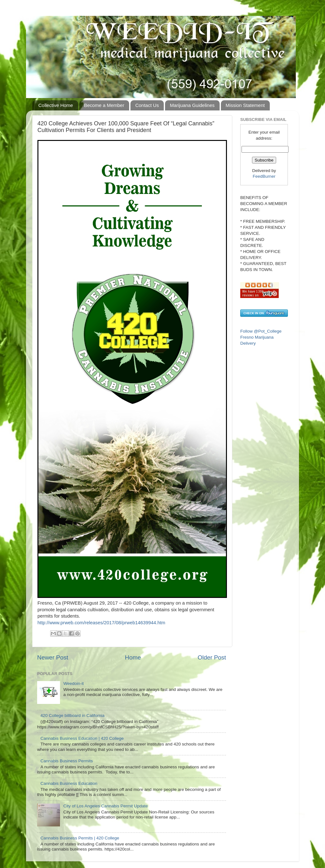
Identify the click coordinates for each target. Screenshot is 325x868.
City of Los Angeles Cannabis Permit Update (105, 806)
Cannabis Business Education (69, 783)
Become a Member (104, 105)
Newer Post (53, 657)
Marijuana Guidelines (192, 105)
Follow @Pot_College (261, 331)
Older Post (212, 657)
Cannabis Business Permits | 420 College (80, 838)
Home (133, 657)
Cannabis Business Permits (66, 761)
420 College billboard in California (72, 716)
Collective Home (56, 105)
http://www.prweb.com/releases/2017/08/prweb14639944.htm (101, 623)
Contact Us (147, 105)
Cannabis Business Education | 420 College (82, 738)
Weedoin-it (73, 683)
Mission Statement (245, 105)
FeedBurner (264, 176)
